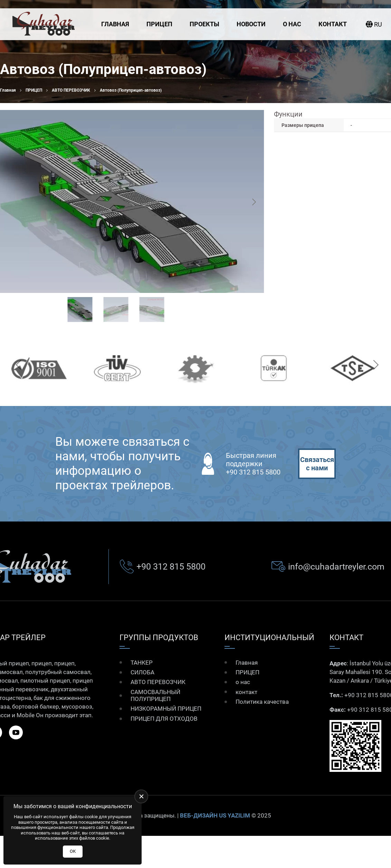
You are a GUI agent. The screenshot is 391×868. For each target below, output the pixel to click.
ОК (73, 851)
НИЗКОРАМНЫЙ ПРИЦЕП (166, 709)
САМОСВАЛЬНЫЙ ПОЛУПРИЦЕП (155, 695)
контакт (333, 24)
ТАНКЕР (142, 663)
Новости (251, 24)
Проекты (204, 24)
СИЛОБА (142, 672)
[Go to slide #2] (116, 310)
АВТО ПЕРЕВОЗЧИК (71, 90)
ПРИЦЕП (159, 24)
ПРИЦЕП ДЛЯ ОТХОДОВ (164, 719)
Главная (115, 24)
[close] (141, 796)
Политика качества (262, 702)
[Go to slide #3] (152, 310)
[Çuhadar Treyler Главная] (44, 24)
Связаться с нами (317, 464)
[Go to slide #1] (80, 310)
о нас (292, 24)
